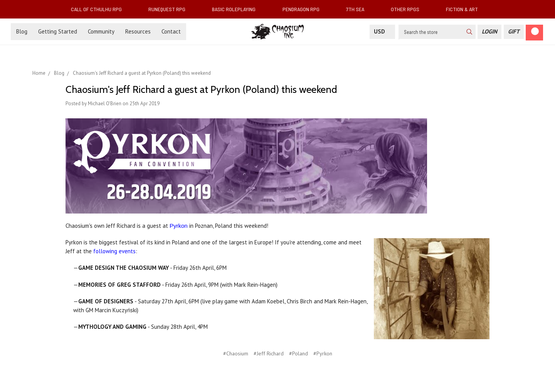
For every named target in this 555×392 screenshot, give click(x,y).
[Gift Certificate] (514, 32)
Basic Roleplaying (237, 9)
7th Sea (358, 9)
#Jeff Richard (269, 353)
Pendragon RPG (304, 9)
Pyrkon (179, 226)
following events (114, 251)
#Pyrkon (323, 353)
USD (382, 31)
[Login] (489, 32)
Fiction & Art (465, 9)
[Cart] (534, 33)
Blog (22, 31)
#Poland (299, 353)
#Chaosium (236, 353)
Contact (171, 31)
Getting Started (58, 31)
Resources (138, 31)
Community (101, 31)
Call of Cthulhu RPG (99, 9)
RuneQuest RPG (170, 9)
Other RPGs (408, 9)
